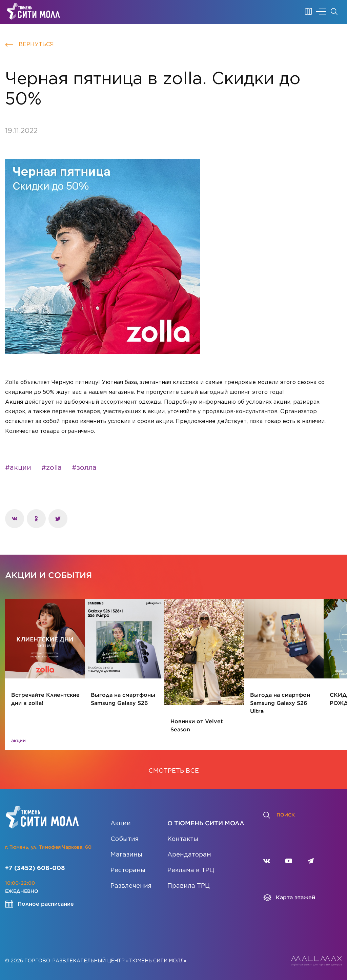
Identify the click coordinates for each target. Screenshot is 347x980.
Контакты (183, 839)
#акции (18, 468)
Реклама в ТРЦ (191, 870)
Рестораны (128, 870)
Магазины (126, 855)
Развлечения (131, 886)
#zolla (52, 468)
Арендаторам (189, 855)
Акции (121, 824)
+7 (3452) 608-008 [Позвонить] (35, 868)
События (125, 839)
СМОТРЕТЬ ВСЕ (174, 771)
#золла (84, 468)
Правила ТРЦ (189, 886)
